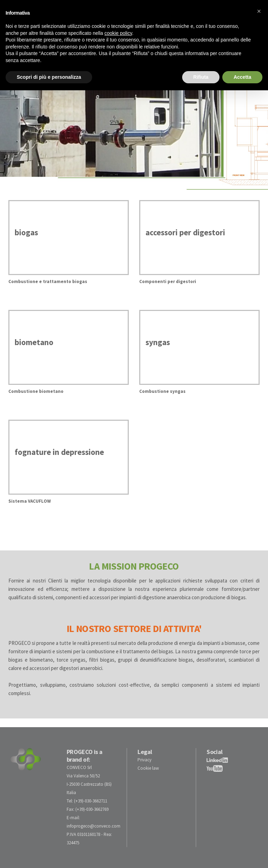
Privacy (144, 760)
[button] (259, 11)
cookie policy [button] (118, 33)
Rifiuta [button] (201, 77)
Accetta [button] (242, 77)
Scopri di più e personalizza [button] (49, 77)
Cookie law (148, 768)
